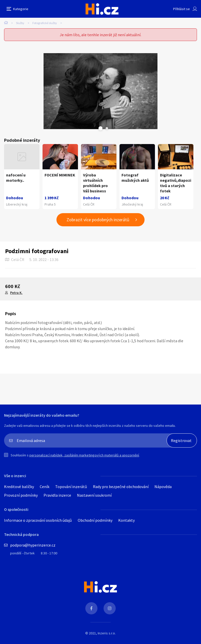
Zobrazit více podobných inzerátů (98, 220)
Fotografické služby (45, 23)
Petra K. (16, 293)
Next (107, 128)
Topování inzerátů (71, 487)
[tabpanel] (100, 91)
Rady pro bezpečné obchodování (121, 487)
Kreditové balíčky (19, 487)
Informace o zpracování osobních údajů (38, 520)
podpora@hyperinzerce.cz (33, 545)
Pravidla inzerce (57, 495)
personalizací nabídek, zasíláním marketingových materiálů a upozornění (84, 455)
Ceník (45, 487)
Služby (20, 23)
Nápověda (163, 487)
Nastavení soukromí (94, 495)
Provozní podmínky (21, 495)
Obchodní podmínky (95, 520)
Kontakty (126, 520)
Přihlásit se (182, 9)
